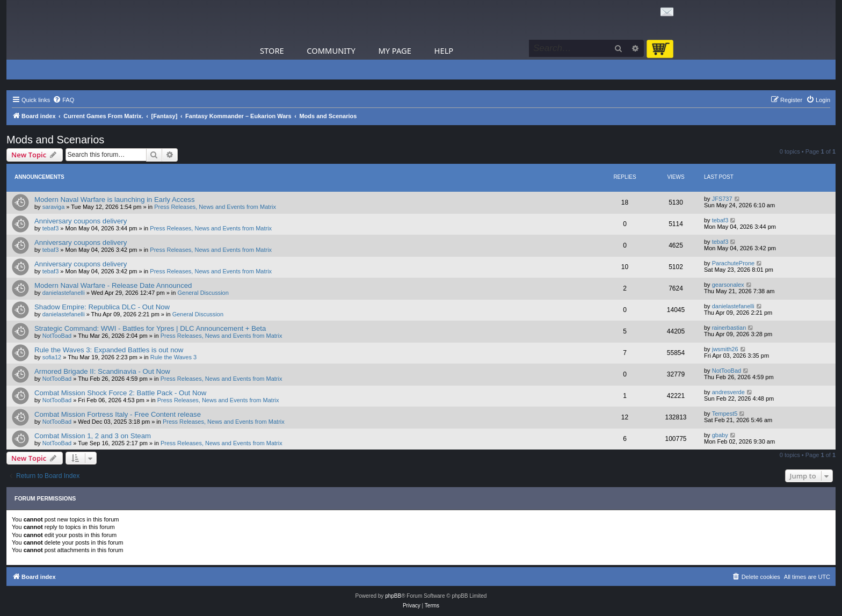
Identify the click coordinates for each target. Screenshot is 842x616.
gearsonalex (728, 285)
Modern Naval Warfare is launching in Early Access (115, 200)
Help (444, 50)
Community (331, 50)
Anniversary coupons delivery (81, 221)
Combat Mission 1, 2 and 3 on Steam (93, 436)
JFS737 (722, 199)
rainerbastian (729, 328)
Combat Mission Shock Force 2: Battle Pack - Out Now (120, 393)
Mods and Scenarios (55, 140)
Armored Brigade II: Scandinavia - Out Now (102, 371)
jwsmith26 (725, 349)
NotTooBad (57, 336)
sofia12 (52, 357)
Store (272, 50)
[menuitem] (63, 100)
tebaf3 (51, 228)
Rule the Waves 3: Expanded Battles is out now (109, 350)
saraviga (54, 207)
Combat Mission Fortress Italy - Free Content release (118, 414)
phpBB (393, 596)
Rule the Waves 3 (173, 357)
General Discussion (203, 293)
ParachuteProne (734, 263)
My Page (395, 50)
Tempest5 (725, 414)
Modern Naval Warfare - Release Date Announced (113, 285)
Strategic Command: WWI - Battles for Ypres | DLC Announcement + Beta (150, 328)
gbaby (720, 435)
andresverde (728, 392)
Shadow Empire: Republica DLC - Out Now (102, 307)
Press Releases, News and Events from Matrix (215, 207)
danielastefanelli (64, 293)
